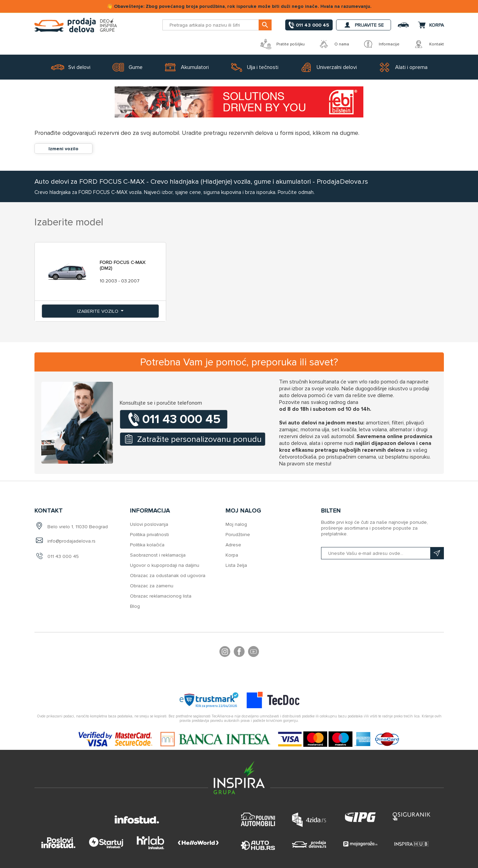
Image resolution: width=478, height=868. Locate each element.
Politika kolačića (147, 545)
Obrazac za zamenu (152, 586)
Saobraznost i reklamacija (158, 555)
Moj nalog (236, 524)
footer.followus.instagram (225, 653)
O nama (334, 44)
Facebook (239, 653)
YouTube (254, 653)
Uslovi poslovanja (149, 524)
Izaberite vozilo (98, 311)
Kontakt (429, 44)
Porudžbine (238, 535)
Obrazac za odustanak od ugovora (168, 576)
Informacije (381, 44)
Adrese (233, 545)
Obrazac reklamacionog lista (161, 596)
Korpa (232, 555)
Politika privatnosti (149, 535)
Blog (135, 606)
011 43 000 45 (63, 556)
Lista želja (236, 565)
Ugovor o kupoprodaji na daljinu (165, 565)
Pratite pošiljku (283, 44)
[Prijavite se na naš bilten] (382, 553)
